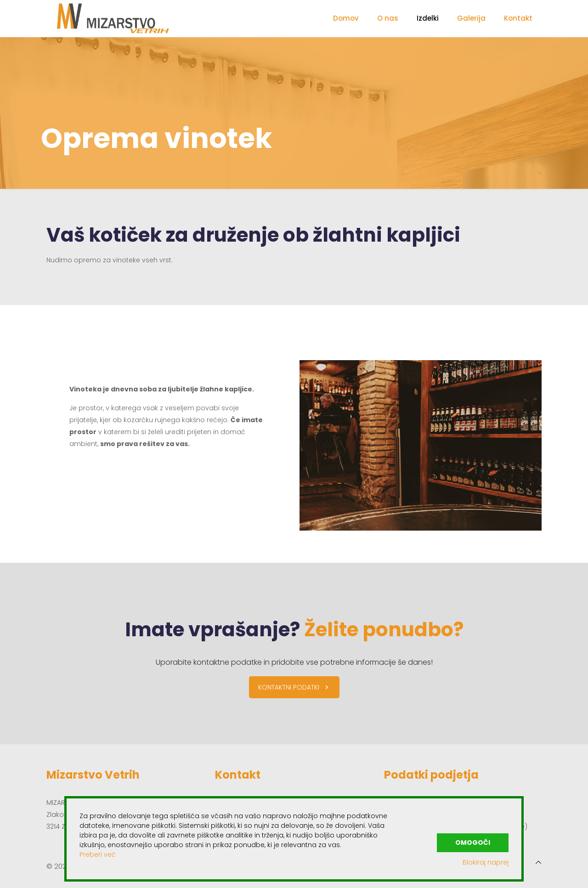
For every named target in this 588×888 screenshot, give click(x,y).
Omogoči (473, 842)
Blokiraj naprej (486, 862)
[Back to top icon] (538, 862)
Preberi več (98, 854)
